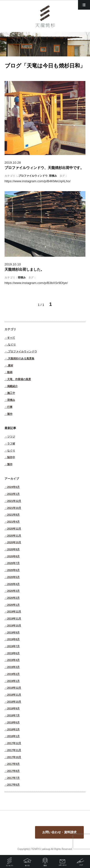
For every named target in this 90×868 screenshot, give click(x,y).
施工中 (11, 393)
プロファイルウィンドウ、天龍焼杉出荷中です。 (44, 168)
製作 (10, 414)
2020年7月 (14, 563)
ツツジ (11, 437)
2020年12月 (14, 529)
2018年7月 (14, 715)
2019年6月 (14, 653)
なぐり (11, 451)
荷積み (53, 176)
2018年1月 (14, 736)
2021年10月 (14, 508)
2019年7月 (14, 646)
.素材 (10, 365)
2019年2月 (14, 674)
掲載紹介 (12, 386)
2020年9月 (14, 549)
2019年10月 (14, 626)
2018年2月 (14, 729)
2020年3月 (14, 591)
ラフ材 (11, 444)
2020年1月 (14, 605)
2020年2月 (14, 598)
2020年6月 (14, 570)
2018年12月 (14, 688)
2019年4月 (14, 660)
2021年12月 (14, 501)
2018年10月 (14, 702)
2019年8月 (14, 639)
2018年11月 (14, 695)
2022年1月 (14, 494)
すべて (11, 338)
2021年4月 (14, 522)
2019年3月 (14, 667)
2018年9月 (14, 708)
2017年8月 (14, 771)
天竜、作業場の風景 (19, 379)
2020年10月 (14, 542)
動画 (10, 372)
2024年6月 (14, 487)
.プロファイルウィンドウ (33, 176)
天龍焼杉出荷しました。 (24, 269)
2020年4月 (14, 584)
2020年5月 (14, 577)
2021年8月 (14, 515)
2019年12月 (14, 612)
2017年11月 (14, 750)
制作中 (11, 457)
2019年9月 (14, 632)
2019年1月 (14, 681)
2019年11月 (14, 619)
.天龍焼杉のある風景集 (21, 358)
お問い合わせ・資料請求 (59, 832)
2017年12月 (14, 743)
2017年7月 (14, 778)
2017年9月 (14, 764)
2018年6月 (14, 722)
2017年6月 (14, 785)
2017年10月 (14, 757)
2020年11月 (14, 536)
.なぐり (12, 344)
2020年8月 (14, 556)
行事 (10, 407)
